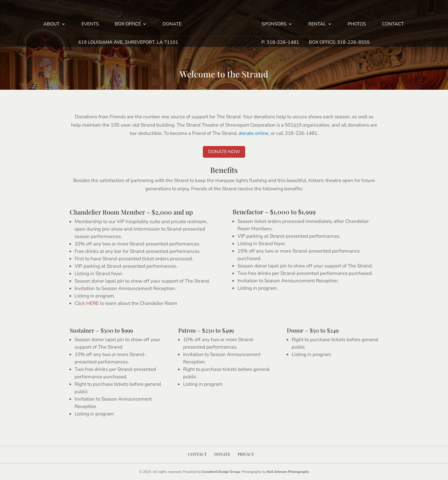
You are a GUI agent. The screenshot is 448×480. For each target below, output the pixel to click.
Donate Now (224, 152)
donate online (253, 133)
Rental (317, 25)
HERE (93, 303)
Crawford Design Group (221, 472)
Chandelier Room (95, 212)
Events (90, 25)
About (52, 25)
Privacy (246, 454)
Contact (393, 25)
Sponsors (274, 25)
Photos (357, 25)
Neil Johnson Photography (288, 472)
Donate (172, 25)
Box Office (128, 25)
